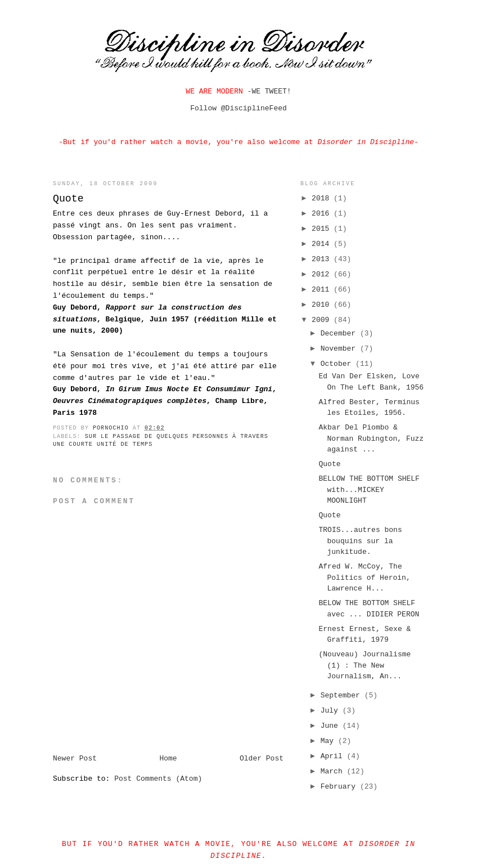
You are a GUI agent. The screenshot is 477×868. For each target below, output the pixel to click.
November (340, 349)
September (343, 695)
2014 (323, 244)
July (332, 711)
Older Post (262, 759)
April (334, 756)
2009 (323, 320)
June (332, 726)
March (334, 771)
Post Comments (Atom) (158, 779)
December (340, 334)
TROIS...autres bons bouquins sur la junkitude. (360, 541)
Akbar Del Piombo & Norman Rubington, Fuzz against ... (371, 439)
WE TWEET (269, 91)
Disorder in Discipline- (368, 142)
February (340, 787)
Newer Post (75, 759)
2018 (323, 198)
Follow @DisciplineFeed (238, 108)
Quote (329, 464)
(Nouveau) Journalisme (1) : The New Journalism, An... (364, 665)
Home (168, 759)
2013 (323, 259)
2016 (323, 214)
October (338, 364)
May (329, 741)
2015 (323, 229)
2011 (323, 290)
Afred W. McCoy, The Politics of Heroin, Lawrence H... (364, 578)
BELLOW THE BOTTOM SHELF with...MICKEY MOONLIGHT (369, 490)
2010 (323, 305)
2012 (323, 274)
